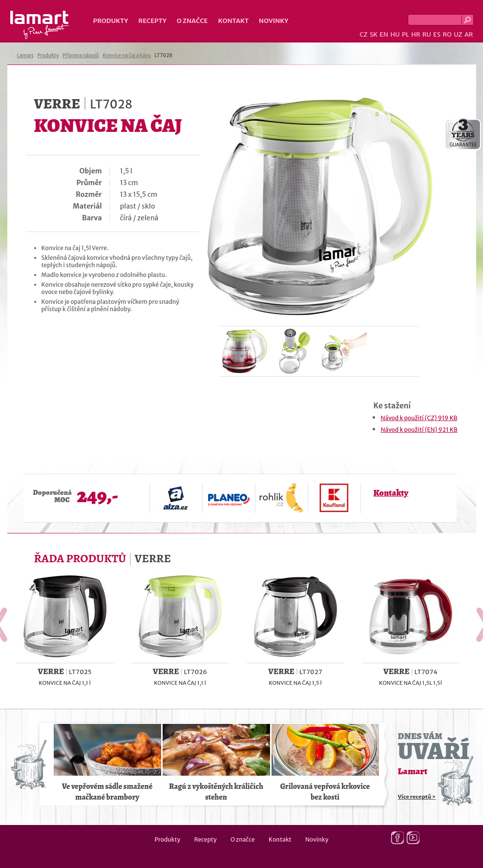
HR (416, 34)
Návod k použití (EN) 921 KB (419, 430)
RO (447, 34)
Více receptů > (417, 797)
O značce (192, 21)
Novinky (273, 21)
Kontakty (391, 493)
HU (395, 34)
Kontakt (233, 21)
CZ (363, 34)
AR (469, 34)
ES (437, 34)
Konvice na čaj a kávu (126, 55)
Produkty (111, 21)
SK (374, 34)
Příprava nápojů (81, 55)
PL (406, 34)
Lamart (40, 25)
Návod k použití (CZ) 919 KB (419, 418)
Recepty (152, 21)
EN (384, 34)
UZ (458, 34)
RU (427, 34)
